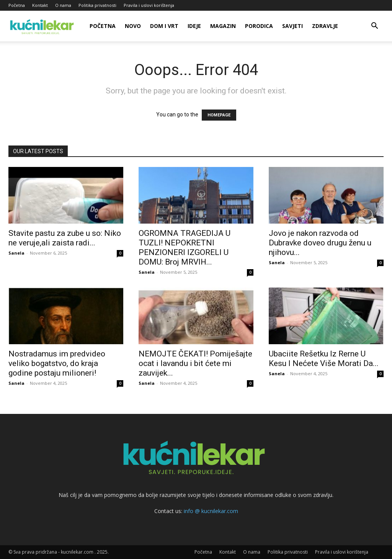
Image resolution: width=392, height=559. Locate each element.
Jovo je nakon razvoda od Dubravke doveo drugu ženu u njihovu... (320, 243)
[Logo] (43, 26)
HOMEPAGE (219, 115)
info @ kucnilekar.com (211, 511)
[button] (374, 27)
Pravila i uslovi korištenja (149, 5)
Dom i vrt (164, 26)
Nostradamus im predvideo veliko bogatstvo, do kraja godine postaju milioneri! (57, 363)
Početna (17, 5)
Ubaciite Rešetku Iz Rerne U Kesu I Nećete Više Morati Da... (324, 359)
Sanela (16, 253)
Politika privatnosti (97, 5)
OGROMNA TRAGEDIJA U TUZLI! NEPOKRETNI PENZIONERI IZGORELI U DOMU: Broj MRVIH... (185, 248)
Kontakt (40, 5)
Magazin (223, 26)
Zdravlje (325, 26)
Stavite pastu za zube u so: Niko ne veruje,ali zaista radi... (65, 238)
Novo (133, 26)
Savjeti (292, 26)
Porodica (259, 26)
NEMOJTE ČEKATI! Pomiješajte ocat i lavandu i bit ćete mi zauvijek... (195, 363)
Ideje (194, 26)
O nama (63, 5)
